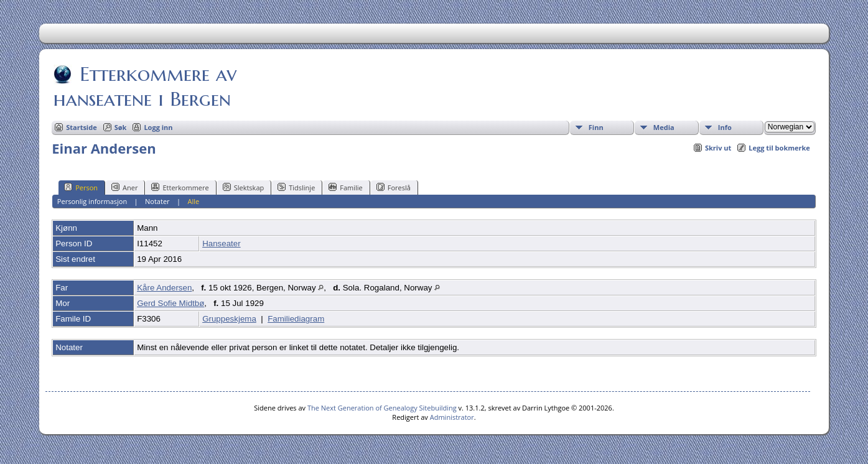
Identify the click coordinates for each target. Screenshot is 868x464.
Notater (157, 201)
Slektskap (244, 187)
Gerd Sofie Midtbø (170, 303)
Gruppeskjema (229, 319)
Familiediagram (296, 319)
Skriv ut (718, 148)
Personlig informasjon (92, 201)
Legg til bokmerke (779, 148)
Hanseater (222, 244)
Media (664, 127)
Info (725, 127)
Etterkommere (180, 187)
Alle (193, 201)
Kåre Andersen (164, 288)
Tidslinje (296, 187)
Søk (121, 127)
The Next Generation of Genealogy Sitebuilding (382, 408)
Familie (345, 187)
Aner (124, 187)
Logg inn (158, 127)
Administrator (452, 417)
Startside (82, 127)
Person (81, 187)
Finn (596, 127)
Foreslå (394, 187)
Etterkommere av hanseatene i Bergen (145, 86)
